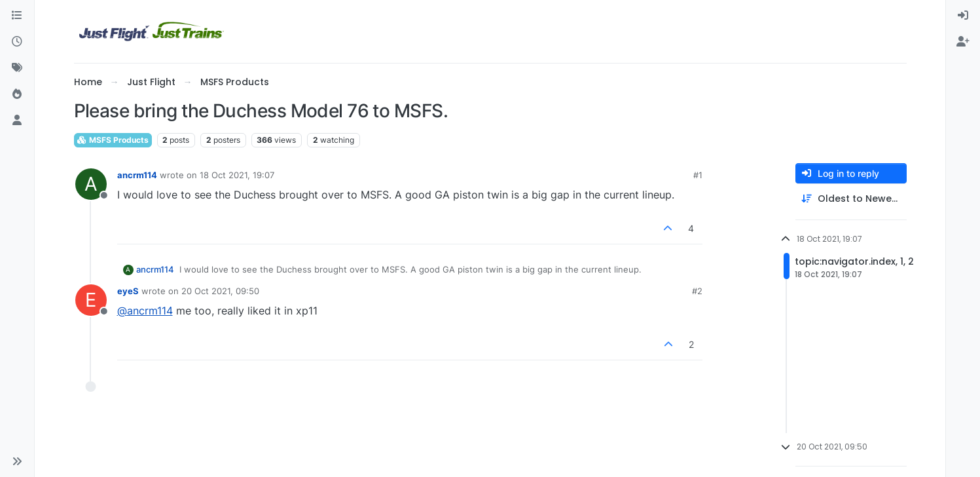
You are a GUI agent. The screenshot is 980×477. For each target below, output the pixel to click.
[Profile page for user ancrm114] (91, 184)
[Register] (963, 42)
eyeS (128, 291)
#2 (697, 291)
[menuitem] (963, 16)
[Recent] (17, 42)
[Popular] (17, 94)
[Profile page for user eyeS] (91, 300)
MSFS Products (113, 140)
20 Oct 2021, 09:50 (220, 291)
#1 (698, 175)
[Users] (17, 121)
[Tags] (17, 68)
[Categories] (17, 16)
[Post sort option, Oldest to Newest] (851, 199)
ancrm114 (137, 175)
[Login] (963, 16)
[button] (17, 461)
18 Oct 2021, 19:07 (237, 175)
